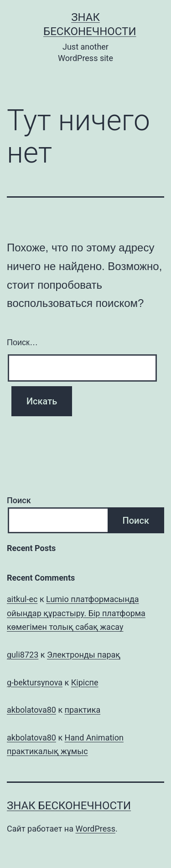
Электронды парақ (84, 655)
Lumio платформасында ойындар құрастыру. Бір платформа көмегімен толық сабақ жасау (76, 613)
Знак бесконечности (69, 806)
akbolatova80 (31, 710)
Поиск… (22, 342)
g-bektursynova (35, 682)
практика (83, 710)
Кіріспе (85, 682)
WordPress (95, 829)
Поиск (19, 500)
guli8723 (23, 655)
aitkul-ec (22, 599)
